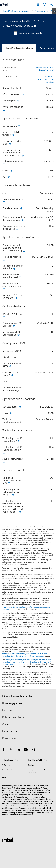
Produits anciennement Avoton (46, 79)
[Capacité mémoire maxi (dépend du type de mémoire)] (24, 251)
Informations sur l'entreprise (17, 696)
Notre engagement (12, 703)
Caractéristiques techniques (19, 48)
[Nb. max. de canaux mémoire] (14, 268)
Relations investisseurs (14, 717)
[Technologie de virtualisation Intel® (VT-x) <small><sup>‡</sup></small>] (13, 495)
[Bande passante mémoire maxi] (20, 277)
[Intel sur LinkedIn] (18, 750)
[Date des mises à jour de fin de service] (23, 220)
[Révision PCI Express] (4, 317)
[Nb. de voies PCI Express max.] (19, 335)
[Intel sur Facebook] (4, 750)
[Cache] (11, 171)
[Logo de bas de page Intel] (8, 840)
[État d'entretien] (21, 208)
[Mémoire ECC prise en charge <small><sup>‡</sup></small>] (17, 298)
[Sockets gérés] (20, 407)
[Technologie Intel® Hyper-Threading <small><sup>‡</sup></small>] (4, 453)
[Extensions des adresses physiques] (4, 289)
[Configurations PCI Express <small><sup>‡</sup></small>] (14, 326)
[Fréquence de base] (4, 164)
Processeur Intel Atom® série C (45, 69)
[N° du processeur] (23, 94)
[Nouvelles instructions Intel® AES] (9, 483)
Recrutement (9, 738)
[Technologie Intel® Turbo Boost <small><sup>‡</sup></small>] (19, 441)
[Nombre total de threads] (13, 135)
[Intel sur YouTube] (26, 750)
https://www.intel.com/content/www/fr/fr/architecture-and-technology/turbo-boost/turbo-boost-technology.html (25, 655)
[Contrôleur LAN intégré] (12, 375)
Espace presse (10, 731)
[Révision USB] (19, 357)
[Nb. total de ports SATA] (10, 366)
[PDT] (9, 177)
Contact (6, 724)
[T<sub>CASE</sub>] (11, 413)
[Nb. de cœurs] (19, 126)
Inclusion (7, 710)
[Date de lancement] (4, 202)
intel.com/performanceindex (14, 799)
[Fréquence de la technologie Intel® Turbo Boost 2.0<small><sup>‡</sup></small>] (23, 155)
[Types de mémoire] (4, 259)
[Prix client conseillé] (4, 110)
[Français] (45, 4)
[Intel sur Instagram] (33, 750)
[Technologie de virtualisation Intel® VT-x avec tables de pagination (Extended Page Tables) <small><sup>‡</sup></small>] (20, 512)
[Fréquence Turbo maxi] (10, 144)
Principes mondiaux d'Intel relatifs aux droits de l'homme (25, 807)
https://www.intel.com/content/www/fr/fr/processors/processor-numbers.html (27, 608)
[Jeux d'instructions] (4, 461)
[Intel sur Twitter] (11, 750)
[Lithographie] (18, 101)
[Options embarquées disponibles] (17, 229)
